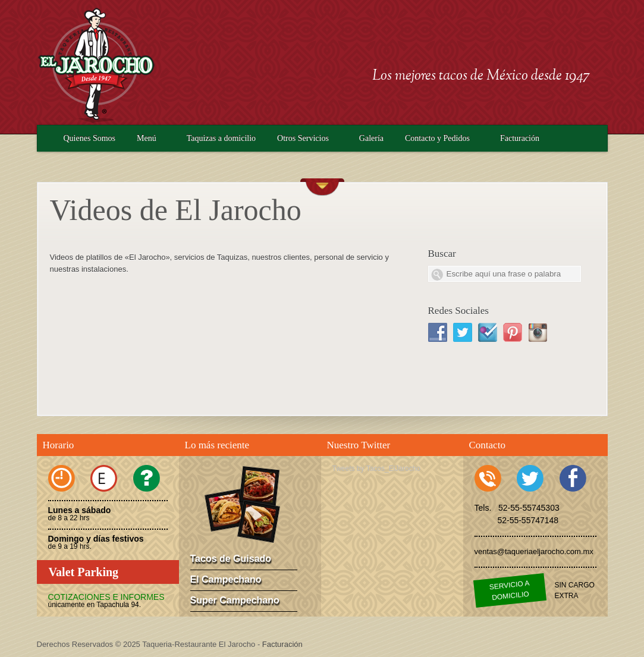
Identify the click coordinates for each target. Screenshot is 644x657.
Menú (147, 138)
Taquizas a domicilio (221, 138)
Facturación (520, 138)
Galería (371, 138)
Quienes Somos (90, 138)
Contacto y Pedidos (437, 138)
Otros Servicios (303, 138)
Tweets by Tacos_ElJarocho (377, 469)
